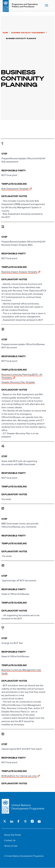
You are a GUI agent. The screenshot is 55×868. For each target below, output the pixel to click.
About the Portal (12, 835)
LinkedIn (12, 821)
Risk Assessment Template (15, 189)
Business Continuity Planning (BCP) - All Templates (22, 376)
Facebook (18, 821)
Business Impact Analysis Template (20, 272)
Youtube (39, 821)
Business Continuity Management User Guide (21, 672)
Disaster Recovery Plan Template (18, 382)
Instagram (32, 821)
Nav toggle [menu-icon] (46, 5)
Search (51, 6)
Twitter (5, 821)
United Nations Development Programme (28, 807)
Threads (25, 821)
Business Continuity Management (28, 33)
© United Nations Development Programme (24, 856)
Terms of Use (11, 846)
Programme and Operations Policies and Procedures (25, 6)
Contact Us (10, 840)
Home (5, 33)
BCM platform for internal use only (19, 776)
